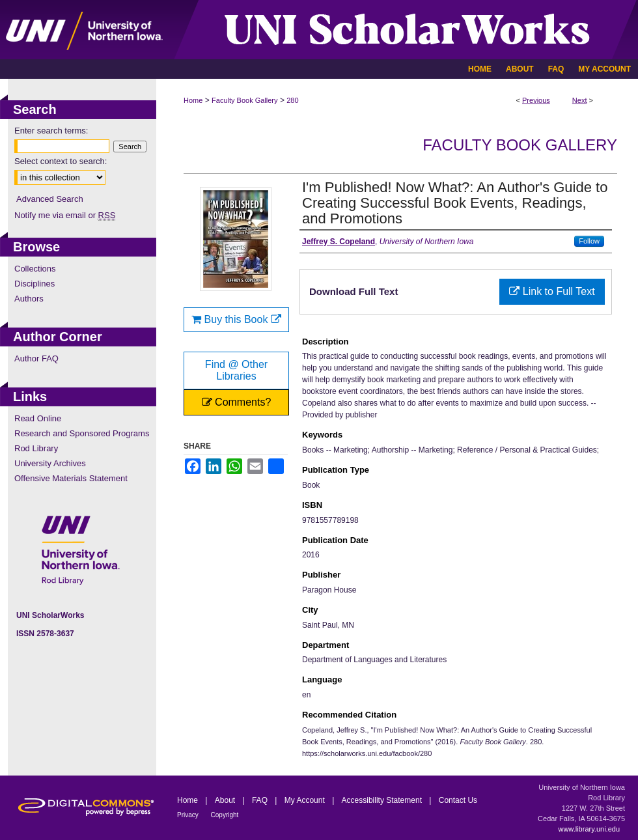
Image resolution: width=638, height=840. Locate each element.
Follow (589, 241)
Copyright (225, 815)
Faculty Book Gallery (244, 100)
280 (292, 100)
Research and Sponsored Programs (82, 433)
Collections (35, 269)
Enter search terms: (51, 131)
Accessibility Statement (383, 800)
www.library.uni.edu (589, 829)
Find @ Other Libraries (236, 370)
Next (580, 100)
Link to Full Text (552, 291)
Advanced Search (50, 199)
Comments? (237, 402)
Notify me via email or (65, 215)
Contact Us (458, 800)
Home (193, 100)
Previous (536, 100)
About (226, 800)
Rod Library (36, 448)
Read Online (38, 418)
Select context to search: (61, 161)
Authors (29, 299)
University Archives (50, 463)
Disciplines (35, 284)
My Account (306, 800)
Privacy (189, 815)
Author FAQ (36, 358)
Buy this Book (236, 319)
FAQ (261, 800)
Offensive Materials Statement (71, 478)
